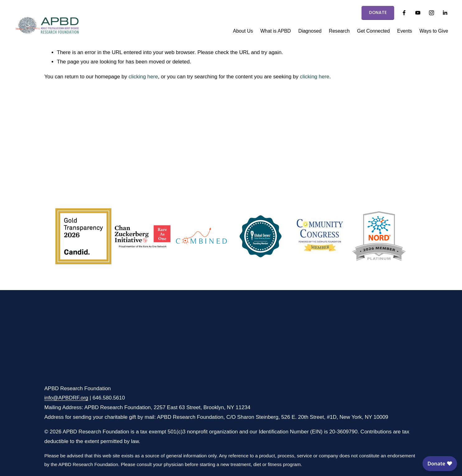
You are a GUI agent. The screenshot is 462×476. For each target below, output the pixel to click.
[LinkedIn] (445, 13)
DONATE (378, 13)
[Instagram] (432, 13)
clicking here (143, 77)
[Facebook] (404, 13)
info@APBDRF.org (66, 398)
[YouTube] (418, 13)
